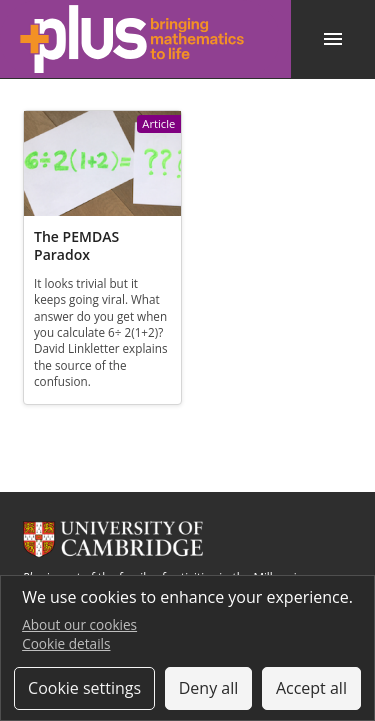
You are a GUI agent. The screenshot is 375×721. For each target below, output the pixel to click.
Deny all (209, 688)
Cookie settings (84, 688)
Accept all (311, 688)
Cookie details (66, 643)
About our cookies (79, 624)
